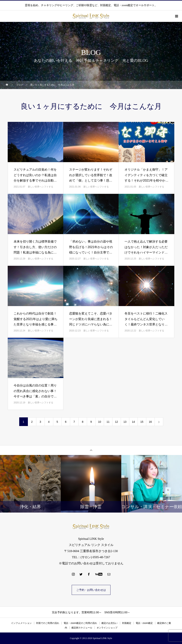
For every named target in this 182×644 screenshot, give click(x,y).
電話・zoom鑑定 (144, 623)
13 (125, 422)
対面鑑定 (127, 623)
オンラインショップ (107, 628)
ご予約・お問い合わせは (91, 590)
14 (133, 422)
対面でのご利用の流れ (48, 623)
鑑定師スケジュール (82, 628)
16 (150, 422)
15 (142, 422)
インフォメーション (21, 623)
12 (116, 422)
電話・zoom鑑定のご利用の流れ (80, 623)
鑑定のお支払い (110, 623)
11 (108, 422)
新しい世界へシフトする (41, 187)
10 (100, 422)
